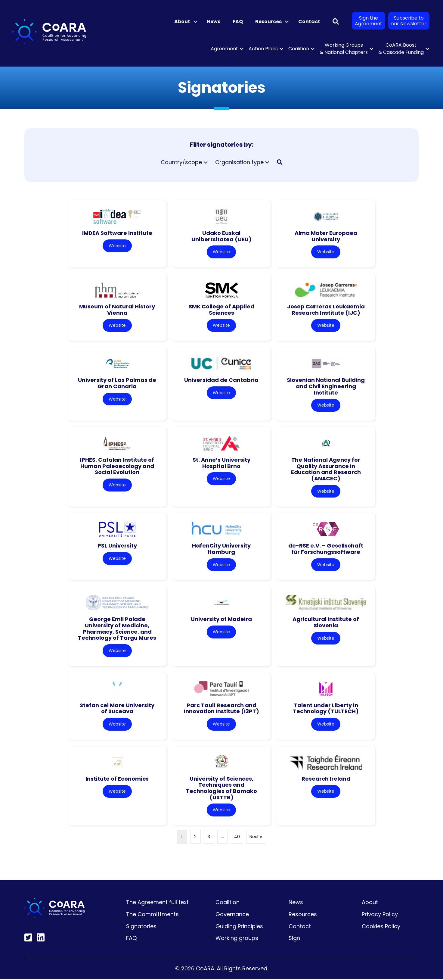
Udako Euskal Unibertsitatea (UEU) (221, 236)
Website (117, 246)
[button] (195, 22)
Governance (232, 915)
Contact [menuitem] (309, 22)
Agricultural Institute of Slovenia (326, 623)
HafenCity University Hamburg (221, 549)
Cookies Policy (381, 927)
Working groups (237, 939)
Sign (294, 939)
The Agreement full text (157, 903)
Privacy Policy (380, 915)
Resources (303, 915)
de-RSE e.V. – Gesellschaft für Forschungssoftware (326, 549)
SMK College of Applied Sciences (221, 310)
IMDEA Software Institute (117, 233)
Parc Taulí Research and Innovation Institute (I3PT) (221, 709)
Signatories (141, 927)
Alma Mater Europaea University (326, 236)
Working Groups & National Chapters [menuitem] (344, 49)
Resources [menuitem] (268, 22)
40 (237, 838)
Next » (256, 838)
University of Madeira (221, 620)
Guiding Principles (239, 927)
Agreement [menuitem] (224, 49)
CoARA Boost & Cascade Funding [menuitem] (401, 49)
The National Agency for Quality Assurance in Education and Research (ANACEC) (326, 469)
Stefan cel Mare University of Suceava (117, 709)
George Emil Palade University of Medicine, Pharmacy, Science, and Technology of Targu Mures (117, 629)
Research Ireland (326, 780)
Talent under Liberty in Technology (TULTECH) (326, 709)
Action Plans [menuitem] (263, 49)
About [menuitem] (182, 22)
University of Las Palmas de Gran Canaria (117, 383)
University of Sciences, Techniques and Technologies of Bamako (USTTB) (221, 789)
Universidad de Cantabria (221, 380)
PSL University (117, 546)
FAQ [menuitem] (238, 22)
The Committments (152, 915)
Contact (300, 927)
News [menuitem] (214, 22)
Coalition (228, 903)
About (370, 903)
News (296, 903)
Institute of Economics (117, 780)
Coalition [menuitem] (299, 49)
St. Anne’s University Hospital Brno (221, 463)
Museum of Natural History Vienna (117, 310)
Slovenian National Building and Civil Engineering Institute (326, 386)
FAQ (131, 939)
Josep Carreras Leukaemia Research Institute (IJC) (326, 310)
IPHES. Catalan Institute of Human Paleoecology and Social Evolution (117, 466)
